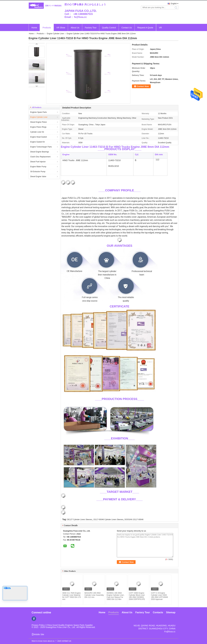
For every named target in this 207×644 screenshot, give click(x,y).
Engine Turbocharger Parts (41, 147)
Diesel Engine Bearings (40, 152)
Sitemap (171, 612)
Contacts (158, 612)
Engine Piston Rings (38, 127)
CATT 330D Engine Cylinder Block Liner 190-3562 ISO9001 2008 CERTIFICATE (137, 596)
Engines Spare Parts (38, 112)
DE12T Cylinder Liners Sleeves (80, 520)
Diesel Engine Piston (39, 122)
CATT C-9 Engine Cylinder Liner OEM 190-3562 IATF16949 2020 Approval (159, 596)
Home (34, 28)
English (174, 4)
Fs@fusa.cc (170, 632)
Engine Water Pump (38, 167)
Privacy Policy (38, 625)
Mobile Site (38, 634)
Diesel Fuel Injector (38, 162)
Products (47, 28)
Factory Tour (91, 28)
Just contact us (64, 641)
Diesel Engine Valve (38, 177)
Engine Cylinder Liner (55, 34)
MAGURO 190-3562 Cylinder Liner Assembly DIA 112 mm (94, 595)
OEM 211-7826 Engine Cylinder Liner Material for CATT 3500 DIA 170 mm (72, 596)
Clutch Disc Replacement (40, 157)
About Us (75, 28)
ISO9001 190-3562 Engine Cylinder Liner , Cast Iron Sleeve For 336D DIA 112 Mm (116, 596)
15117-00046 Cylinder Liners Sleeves (108, 520)
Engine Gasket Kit (37, 142)
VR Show (61, 28)
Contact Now (143, 86)
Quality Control (109, 28)
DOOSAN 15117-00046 (134, 520)
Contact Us (127, 28)
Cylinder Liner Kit (37, 132)
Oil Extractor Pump (38, 172)
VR (160, 28)
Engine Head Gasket (39, 137)
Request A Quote (145, 28)
